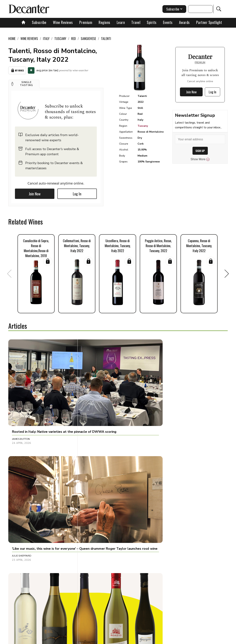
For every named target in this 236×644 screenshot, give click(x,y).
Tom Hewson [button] (93, 473)
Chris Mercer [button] (166, 473)
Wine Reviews (63, 22)
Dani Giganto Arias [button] (97, 548)
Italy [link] (46, 38)
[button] (24, 83)
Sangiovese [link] (88, 38)
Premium (86, 22)
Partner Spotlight (209, 22)
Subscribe (39, 22)
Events (168, 22)
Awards (184, 22)
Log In (77, 193)
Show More (200, 159)
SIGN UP (200, 151)
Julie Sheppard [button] (94, 397)
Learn (121, 22)
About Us (49, 640)
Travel (136, 22)
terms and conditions (150, 640)
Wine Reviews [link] (29, 38)
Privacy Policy (125, 640)
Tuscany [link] (60, 38)
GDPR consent (176, 640)
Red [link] (73, 38)
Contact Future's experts (74, 640)
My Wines (17, 70)
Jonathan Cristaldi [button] (25, 548)
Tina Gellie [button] (19, 473)
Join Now (35, 193)
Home (12, 38)
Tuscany (143, 126)
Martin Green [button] (166, 397)
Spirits (152, 22)
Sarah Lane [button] (164, 548)
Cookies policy (103, 640)
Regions (104, 22)
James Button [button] (21, 397)
